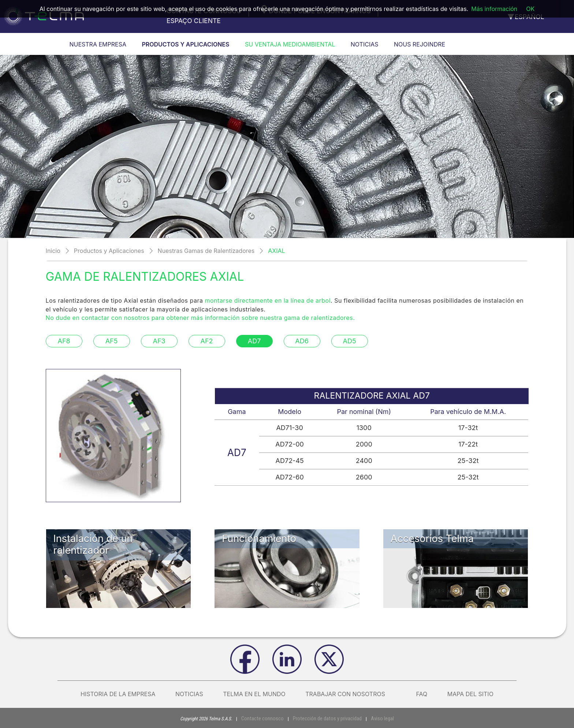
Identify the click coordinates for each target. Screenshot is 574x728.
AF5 (112, 341)
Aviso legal (377, 718)
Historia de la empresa (118, 694)
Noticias (189, 694)
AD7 (254, 341)
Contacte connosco (267, 718)
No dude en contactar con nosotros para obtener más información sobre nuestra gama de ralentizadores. (200, 318)
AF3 (159, 341)
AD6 (302, 341)
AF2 (207, 341)
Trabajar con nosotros (351, 694)
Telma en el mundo (254, 694)
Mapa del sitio (470, 694)
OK (530, 9)
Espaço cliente (194, 21)
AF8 (64, 341)
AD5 (350, 341)
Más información (494, 9)
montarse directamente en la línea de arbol (268, 300)
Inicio (53, 251)
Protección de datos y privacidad (326, 718)
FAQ (422, 694)
